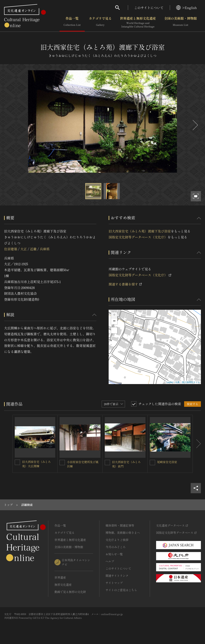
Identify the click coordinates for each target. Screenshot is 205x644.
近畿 (33, 249)
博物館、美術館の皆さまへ (123, 533)
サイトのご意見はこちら (121, 590)
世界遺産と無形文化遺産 (138, 22)
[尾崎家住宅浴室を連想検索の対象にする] (152, 463)
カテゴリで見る (100, 22)
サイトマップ (114, 583)
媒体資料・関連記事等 (120, 525)
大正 (24, 249)
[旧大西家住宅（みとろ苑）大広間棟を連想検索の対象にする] (17, 462)
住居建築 (11, 249)
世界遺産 (60, 577)
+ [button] (114, 315)
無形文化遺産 (63, 585)
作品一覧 (72, 22)
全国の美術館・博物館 (180, 22)
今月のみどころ (116, 547)
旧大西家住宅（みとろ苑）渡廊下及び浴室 (140, 231)
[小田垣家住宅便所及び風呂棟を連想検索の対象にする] (62, 463)
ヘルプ (110, 561)
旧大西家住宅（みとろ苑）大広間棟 (36, 464)
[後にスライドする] (195, 125)
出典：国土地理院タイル (188, 382)
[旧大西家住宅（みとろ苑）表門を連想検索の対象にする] (107, 463)
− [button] (114, 321)
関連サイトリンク (117, 576)
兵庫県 (45, 249)
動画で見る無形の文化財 (70, 592)
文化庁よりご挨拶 (117, 540)
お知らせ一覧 (114, 554)
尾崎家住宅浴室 (167, 462)
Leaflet (170, 382)
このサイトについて (149, 8)
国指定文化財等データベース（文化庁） (138, 237)
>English (186, 8)
